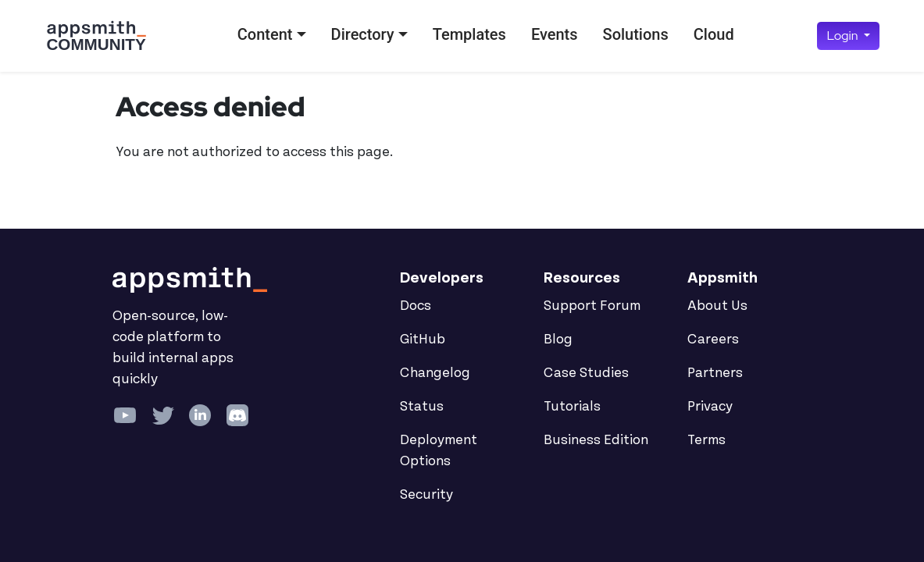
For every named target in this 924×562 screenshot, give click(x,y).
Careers (713, 340)
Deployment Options (439, 451)
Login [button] (843, 36)
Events (555, 34)
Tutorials (572, 407)
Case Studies (586, 373)
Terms (706, 440)
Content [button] (265, 34)
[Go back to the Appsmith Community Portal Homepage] (96, 36)
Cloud (714, 34)
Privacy (710, 407)
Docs (416, 306)
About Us (717, 306)
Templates (469, 34)
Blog (558, 340)
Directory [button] (363, 34)
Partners (715, 373)
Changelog (435, 373)
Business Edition (596, 440)
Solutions (636, 34)
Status (422, 407)
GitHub (423, 340)
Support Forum (592, 306)
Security (426, 495)
